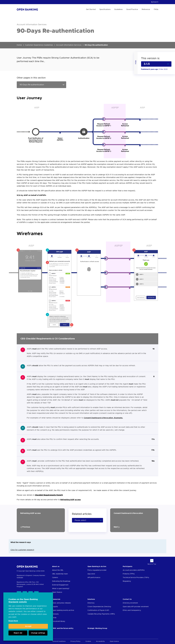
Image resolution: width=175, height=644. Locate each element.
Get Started (91, 9)
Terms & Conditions (59, 641)
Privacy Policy (76, 641)
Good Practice (132, 9)
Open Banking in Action (97, 567)
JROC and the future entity (63, 628)
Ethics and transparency (132, 610)
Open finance (57, 592)
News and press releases (61, 603)
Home (19, 45)
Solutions (91, 599)
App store (91, 574)
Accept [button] (28, 626)
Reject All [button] (18, 633)
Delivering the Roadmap (61, 581)
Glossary (55, 614)
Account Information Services (69, 45)
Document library (59, 621)
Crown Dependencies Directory (99, 607)
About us (56, 567)
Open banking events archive (63, 610)
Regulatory (127, 581)
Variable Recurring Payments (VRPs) (101, 614)
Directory (91, 603)
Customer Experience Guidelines (39, 45)
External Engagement (60, 585)
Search (155, 2)
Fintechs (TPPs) (129, 574)
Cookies (88, 641)
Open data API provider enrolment (136, 607)
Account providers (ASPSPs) (134, 570)
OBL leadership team (60, 574)
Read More (13, 621)
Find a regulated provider (97, 570)
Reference (146, 9)
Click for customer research (22, 550)
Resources (56, 599)
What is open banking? (61, 589)
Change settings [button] (38, 633)
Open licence (114, 641)
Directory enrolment (130, 603)
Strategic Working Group (97, 628)
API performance (94, 578)
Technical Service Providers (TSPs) (136, 578)
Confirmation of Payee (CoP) (98, 610)
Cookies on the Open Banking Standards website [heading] (23, 601)
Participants (128, 567)
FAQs (156, 9)
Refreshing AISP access (71, 500)
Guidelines (118, 9)
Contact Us (127, 599)
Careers (55, 578)
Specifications (105, 9)
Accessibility (100, 641)
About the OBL (58, 570)
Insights (55, 607)
